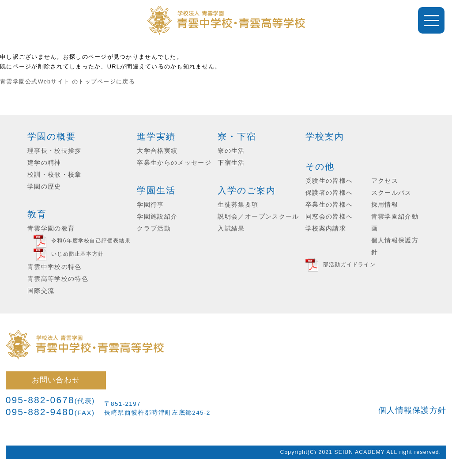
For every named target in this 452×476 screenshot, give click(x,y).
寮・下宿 (237, 136)
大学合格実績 (157, 151)
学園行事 (150, 205)
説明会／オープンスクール (258, 217)
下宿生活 (231, 163)
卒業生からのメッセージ (174, 163)
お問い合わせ (56, 380)
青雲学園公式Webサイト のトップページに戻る (68, 81)
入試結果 (231, 229)
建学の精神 (44, 163)
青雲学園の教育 (51, 229)
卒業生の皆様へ (329, 205)
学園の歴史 (44, 187)
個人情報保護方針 (412, 410)
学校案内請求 (326, 229)
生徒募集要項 (238, 205)
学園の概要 (52, 136)
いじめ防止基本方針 (77, 254)
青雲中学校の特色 (55, 267)
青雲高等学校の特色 (58, 279)
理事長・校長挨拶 (55, 151)
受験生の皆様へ (329, 181)
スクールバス (392, 193)
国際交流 (41, 291)
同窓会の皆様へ (329, 217)
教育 (37, 214)
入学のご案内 (247, 190)
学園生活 (156, 190)
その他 (320, 166)
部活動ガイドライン (349, 264)
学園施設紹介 (157, 217)
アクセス (385, 181)
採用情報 (385, 205)
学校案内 (325, 136)
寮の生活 (231, 151)
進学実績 (156, 136)
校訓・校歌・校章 (55, 175)
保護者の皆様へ (329, 193)
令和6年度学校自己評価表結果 (91, 241)
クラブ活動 (154, 229)
